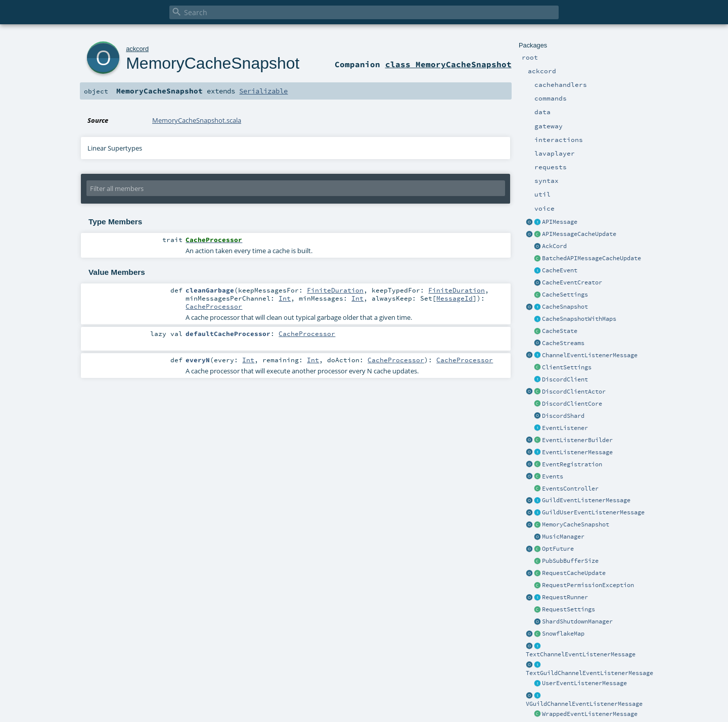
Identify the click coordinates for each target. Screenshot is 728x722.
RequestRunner (565, 597)
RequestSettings (568, 609)
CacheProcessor (214, 306)
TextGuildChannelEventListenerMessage (589, 673)
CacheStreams (563, 343)
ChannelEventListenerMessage (590, 355)
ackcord (137, 49)
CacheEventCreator (572, 282)
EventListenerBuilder (577, 440)
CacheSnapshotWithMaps (579, 319)
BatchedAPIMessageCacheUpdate (591, 258)
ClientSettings (567, 367)
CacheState (560, 331)
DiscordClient (565, 379)
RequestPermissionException (588, 585)
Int (285, 298)
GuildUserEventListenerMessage (593, 512)
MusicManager (563, 537)
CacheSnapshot (565, 307)
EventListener (565, 428)
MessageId (454, 298)
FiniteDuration (335, 290)
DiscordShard (563, 416)
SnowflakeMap (563, 634)
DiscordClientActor (574, 392)
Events (553, 476)
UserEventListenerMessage (584, 683)
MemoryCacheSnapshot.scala (197, 120)
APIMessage (560, 222)
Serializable (263, 91)
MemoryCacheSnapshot (576, 524)
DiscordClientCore (572, 404)
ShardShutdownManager (577, 621)
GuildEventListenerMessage (586, 500)
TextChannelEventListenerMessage (581, 654)
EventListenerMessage (577, 452)
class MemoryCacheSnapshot (448, 64)
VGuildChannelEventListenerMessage (584, 704)
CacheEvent (560, 270)
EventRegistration (572, 464)
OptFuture (558, 549)
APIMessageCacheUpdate (579, 234)
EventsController (570, 489)
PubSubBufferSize (570, 561)
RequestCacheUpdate (574, 573)
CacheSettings (565, 295)
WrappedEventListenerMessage (590, 714)
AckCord (554, 246)
